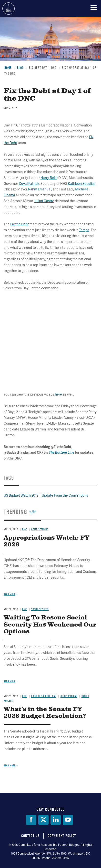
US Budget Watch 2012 (21, 495)
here (58, 394)
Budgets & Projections (44, 696)
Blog (25, 529)
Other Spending (40, 529)
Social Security (40, 609)
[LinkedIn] (56, 820)
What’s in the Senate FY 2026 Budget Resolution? (45, 713)
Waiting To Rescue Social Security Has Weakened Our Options (50, 625)
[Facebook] (31, 820)
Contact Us (30, 836)
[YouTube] (68, 820)
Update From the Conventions (65, 495)
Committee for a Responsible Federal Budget (9, 9)
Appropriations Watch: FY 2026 (46, 541)
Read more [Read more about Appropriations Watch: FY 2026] (10, 594)
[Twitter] (43, 820)
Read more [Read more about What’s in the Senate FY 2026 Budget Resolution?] (10, 766)
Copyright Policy (62, 836)
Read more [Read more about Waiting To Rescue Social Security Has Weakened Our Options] (10, 681)
